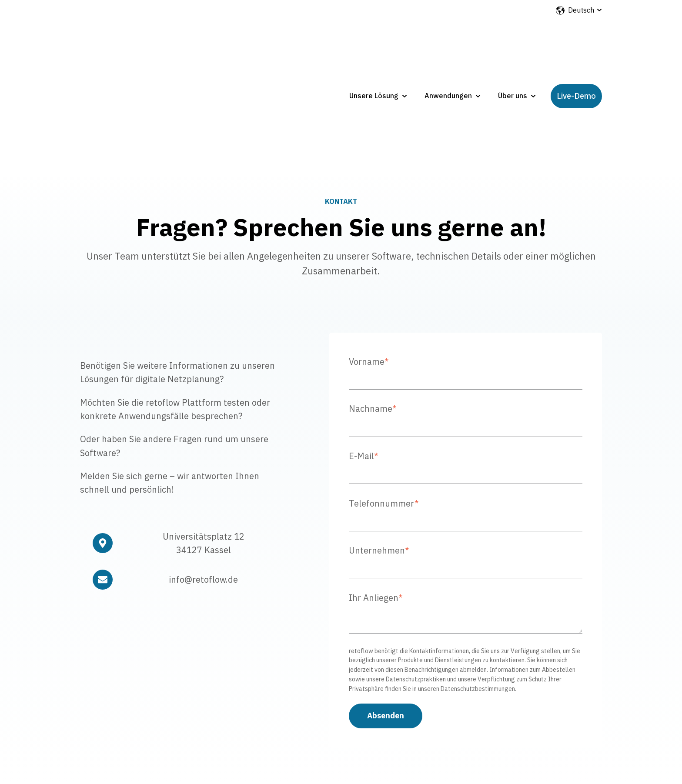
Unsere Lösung (374, 44)
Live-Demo (576, 44)
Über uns (513, 44)
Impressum (455, 724)
